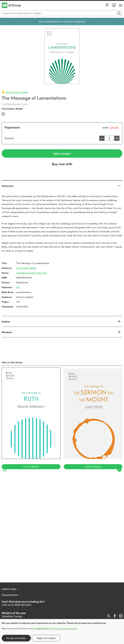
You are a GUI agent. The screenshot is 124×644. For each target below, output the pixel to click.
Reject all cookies (46, 638)
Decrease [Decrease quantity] (102, 138)
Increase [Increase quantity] (117, 138)
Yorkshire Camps (12, 616)
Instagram (121, 616)
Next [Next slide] (122, 21)
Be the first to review (17, 92)
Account (107, 5)
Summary (8, 186)
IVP (18, 287)
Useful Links (9, 589)
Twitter (109, 616)
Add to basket (62, 153)
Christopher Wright (12, 109)
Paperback (12, 127)
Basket (114, 5)
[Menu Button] (121, 5)
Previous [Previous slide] (2, 21)
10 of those (11, 5)
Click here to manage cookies (63, 628)
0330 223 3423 (23, 605)
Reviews (7, 332)
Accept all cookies (16, 638)
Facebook (115, 616)
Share (3, 114)
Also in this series (12, 362)
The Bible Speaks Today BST (32, 273)
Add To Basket (31, 467)
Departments (10, 595)
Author (6, 321)
